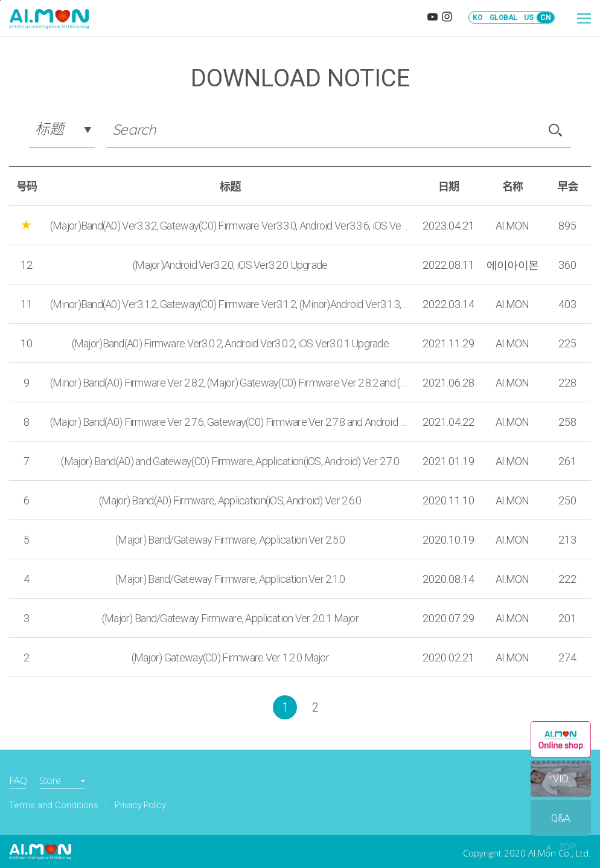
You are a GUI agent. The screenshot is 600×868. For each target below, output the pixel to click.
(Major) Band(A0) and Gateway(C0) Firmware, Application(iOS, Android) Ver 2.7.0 (230, 461)
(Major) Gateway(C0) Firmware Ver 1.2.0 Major (230, 657)
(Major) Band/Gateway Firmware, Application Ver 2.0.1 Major (230, 618)
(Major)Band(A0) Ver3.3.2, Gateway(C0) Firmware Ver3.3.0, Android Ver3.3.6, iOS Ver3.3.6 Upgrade (230, 226)
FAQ (18, 780)
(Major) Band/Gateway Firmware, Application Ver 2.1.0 (230, 579)
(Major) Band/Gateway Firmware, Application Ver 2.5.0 (230, 540)
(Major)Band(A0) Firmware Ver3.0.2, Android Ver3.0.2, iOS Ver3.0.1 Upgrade (230, 343)
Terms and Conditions (54, 805)
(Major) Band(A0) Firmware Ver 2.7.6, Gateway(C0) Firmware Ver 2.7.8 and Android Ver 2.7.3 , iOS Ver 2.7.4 (230, 422)
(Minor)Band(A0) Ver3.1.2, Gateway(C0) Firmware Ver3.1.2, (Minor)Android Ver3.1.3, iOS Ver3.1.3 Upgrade (230, 304)
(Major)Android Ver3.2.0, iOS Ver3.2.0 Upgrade (230, 265)
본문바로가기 (0, 0)
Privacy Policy (140, 805)
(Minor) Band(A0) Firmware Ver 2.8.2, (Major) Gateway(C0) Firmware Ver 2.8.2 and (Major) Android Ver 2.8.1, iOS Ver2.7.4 (230, 383)
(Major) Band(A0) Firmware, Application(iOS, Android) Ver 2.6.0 (230, 500)
